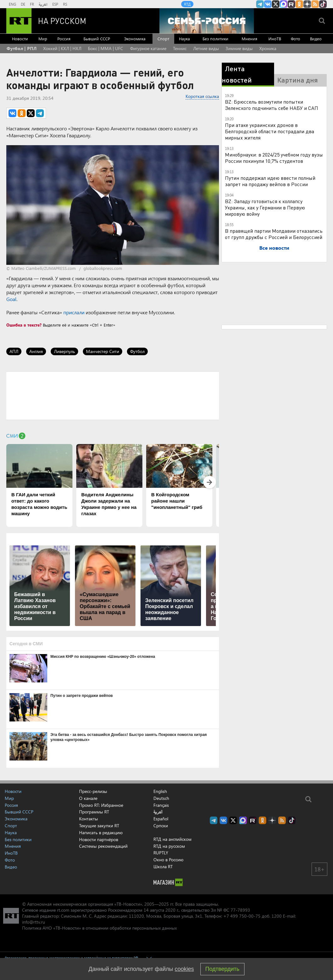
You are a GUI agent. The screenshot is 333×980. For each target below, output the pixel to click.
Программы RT (94, 812)
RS (65, 4)
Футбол (137, 351)
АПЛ (14, 351)
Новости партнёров (99, 839)
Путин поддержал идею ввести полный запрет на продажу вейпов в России (270, 181)
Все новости (274, 248)
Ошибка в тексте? (24, 325)
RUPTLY (161, 853)
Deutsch (161, 798)
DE (23, 4)
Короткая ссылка (202, 96)
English (160, 791)
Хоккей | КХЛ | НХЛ (62, 48)
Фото (296, 39)
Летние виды (206, 48)
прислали (74, 312)
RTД (187, 4)
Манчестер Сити (103, 351)
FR (32, 4)
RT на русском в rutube (291, 4)
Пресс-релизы (93, 791)
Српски (161, 826)
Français (161, 805)
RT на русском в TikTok (323, 4)
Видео (316, 39)
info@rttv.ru (34, 922)
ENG (12, 4)
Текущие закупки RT (99, 826)
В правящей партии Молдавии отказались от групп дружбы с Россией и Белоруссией (274, 234)
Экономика (135, 39)
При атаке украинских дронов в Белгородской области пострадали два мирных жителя (270, 131)
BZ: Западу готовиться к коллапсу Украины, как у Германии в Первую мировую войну (265, 207)
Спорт (163, 39)
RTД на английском (172, 839)
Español (161, 819)
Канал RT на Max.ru (284, 4)
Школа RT (163, 866)
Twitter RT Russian (276, 4)
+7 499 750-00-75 (242, 916)
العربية (43, 4)
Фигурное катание (148, 48)
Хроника (268, 48)
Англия (36, 351)
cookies (184, 969)
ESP (55, 4)
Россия (64, 39)
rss (315, 4)
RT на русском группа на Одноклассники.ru (299, 4)
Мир (43, 39)
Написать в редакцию (101, 832)
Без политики (215, 39)
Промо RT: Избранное (101, 805)
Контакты (89, 819)
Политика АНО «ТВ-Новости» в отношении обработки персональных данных (99, 928)
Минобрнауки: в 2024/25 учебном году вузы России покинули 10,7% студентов (274, 158)
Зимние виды (239, 48)
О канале (88, 798)
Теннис (180, 48)
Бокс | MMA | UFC (106, 48)
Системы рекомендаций (103, 846)
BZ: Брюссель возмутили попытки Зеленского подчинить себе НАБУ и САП (272, 105)
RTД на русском (169, 846)
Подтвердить (222, 969)
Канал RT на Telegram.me (260, 4)
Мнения (250, 39)
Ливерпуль (64, 351)
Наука (184, 39)
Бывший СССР (97, 39)
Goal (11, 299)
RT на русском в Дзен (307, 4)
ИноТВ (275, 39)
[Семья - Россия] (207, 21)
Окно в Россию (168, 860)
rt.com (63, 910)
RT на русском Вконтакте (268, 4)
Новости (20, 39)
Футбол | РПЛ (22, 48)
